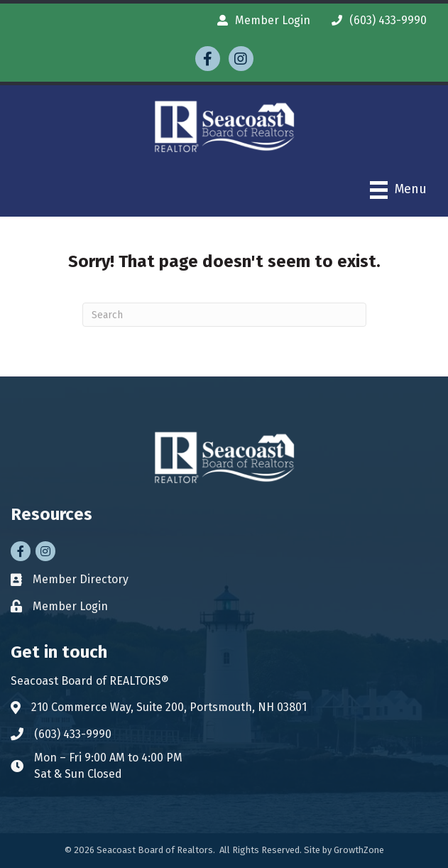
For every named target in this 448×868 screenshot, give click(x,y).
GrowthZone (359, 850)
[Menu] (398, 190)
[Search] (224, 315)
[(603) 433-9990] (376, 20)
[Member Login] (260, 20)
